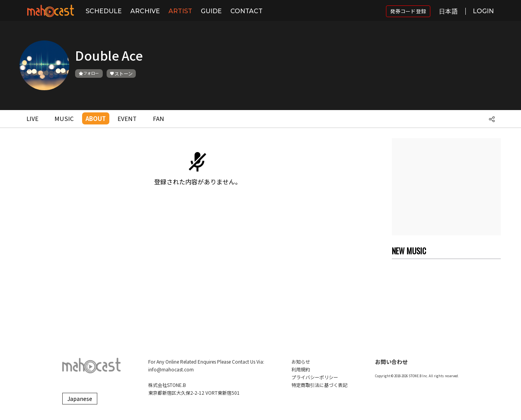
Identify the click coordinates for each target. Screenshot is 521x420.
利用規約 (301, 369)
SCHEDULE (104, 11)
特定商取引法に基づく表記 (319, 385)
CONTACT (246, 11)
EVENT (127, 118)
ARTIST (180, 11)
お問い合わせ (391, 362)
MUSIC (64, 118)
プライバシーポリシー (315, 377)
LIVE (32, 118)
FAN (159, 118)
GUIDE (211, 11)
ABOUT (96, 118)
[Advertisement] (446, 187)
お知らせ (301, 361)
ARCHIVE (145, 11)
